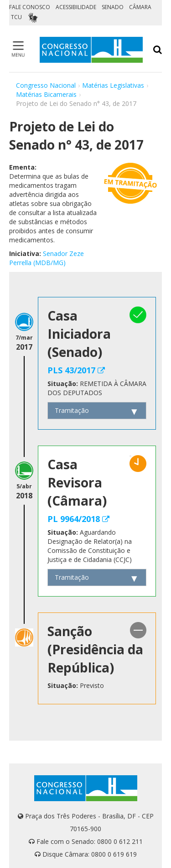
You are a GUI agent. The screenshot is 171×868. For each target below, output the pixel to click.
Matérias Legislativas (113, 85)
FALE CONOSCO (30, 7)
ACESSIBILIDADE (76, 7)
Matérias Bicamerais (46, 94)
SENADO (113, 7)
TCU (16, 17)
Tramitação (72, 410)
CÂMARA (140, 7)
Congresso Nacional (46, 85)
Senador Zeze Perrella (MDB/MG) (47, 258)
